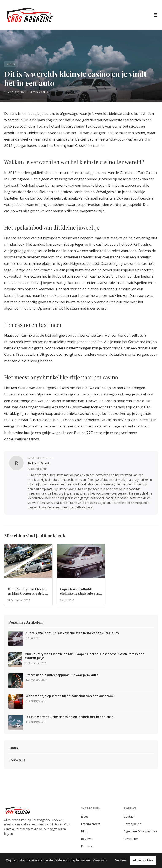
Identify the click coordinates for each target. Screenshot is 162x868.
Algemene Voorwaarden (140, 831)
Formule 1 (88, 846)
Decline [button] (120, 860)
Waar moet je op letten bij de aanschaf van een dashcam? (70, 696)
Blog (84, 831)
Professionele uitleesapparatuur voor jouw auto (62, 675)
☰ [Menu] (155, 15)
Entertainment (91, 824)
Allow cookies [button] (143, 860)
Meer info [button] (99, 860)
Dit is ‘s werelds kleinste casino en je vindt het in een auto (70, 717)
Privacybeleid (132, 824)
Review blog (17, 760)
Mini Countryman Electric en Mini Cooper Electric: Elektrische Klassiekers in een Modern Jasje (84, 656)
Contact (129, 816)
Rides (85, 816)
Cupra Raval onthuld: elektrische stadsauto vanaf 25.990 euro (72, 633)
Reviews (87, 839)
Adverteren (131, 839)
